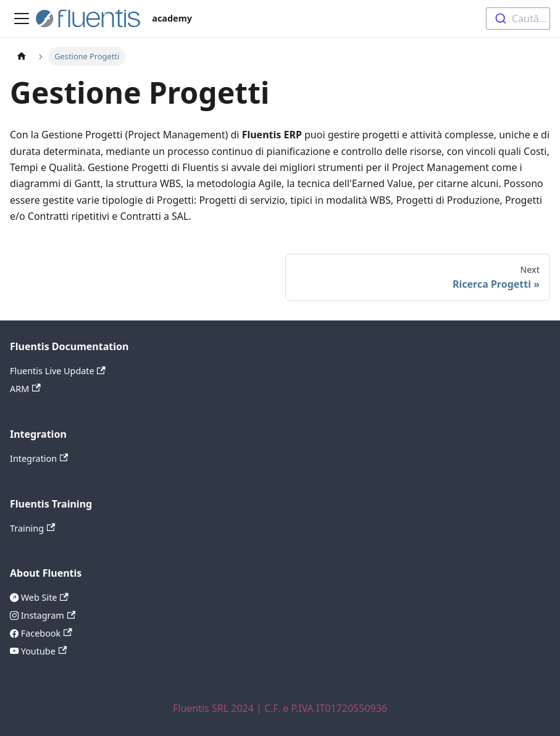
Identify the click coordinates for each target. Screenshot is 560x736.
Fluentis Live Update (58, 371)
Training (32, 528)
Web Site (44, 597)
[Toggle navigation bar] (22, 19)
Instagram (47, 615)
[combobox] (518, 19)
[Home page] (22, 56)
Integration (39, 458)
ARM (25, 389)
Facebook (45, 633)
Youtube (43, 651)
